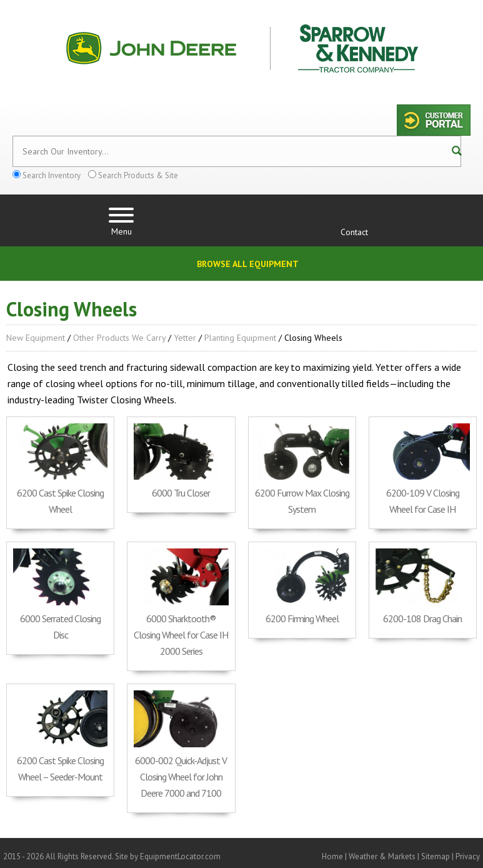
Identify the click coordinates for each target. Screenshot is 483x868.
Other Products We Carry (119, 338)
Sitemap (436, 856)
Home (332, 856)
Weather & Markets (382, 856)
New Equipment (36, 338)
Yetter (185, 338)
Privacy (468, 856)
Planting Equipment (240, 338)
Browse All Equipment (248, 264)
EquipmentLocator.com (180, 856)
